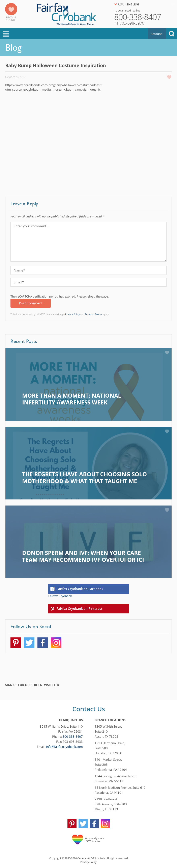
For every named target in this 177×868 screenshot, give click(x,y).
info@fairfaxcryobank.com (64, 747)
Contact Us (89, 709)
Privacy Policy (72, 314)
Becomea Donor (11, 19)
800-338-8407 (73, 736)
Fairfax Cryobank (60, 596)
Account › (157, 34)
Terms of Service (94, 314)
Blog (13, 47)
